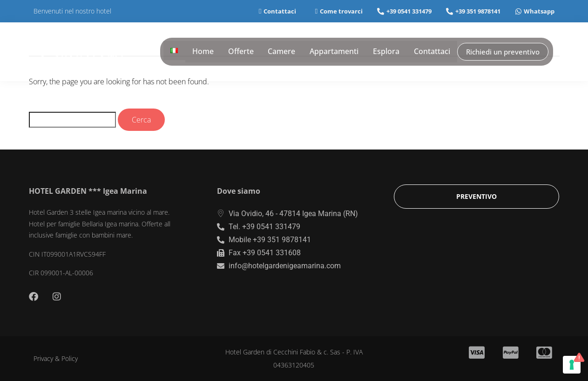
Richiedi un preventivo (503, 51)
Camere (284, 52)
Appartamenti (336, 52)
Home (206, 52)
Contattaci (433, 52)
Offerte (243, 52)
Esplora (388, 52)
